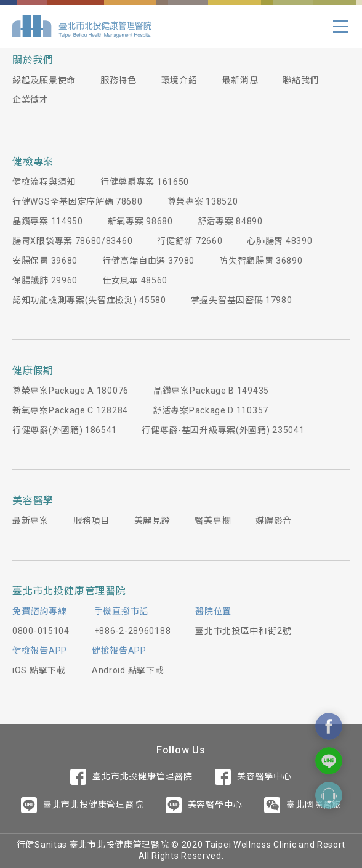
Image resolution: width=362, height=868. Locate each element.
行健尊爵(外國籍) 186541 (65, 430)
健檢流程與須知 (44, 182)
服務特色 (119, 80)
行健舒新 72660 (190, 241)
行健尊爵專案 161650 (145, 182)
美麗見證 (152, 521)
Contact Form (329, 795)
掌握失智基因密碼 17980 (242, 300)
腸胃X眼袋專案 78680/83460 (72, 241)
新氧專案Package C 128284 (70, 410)
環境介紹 (179, 80)
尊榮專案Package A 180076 (70, 391)
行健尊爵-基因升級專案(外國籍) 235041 (223, 430)
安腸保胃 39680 (45, 261)
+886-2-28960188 (133, 631)
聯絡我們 (301, 80)
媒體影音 (274, 521)
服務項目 (91, 521)
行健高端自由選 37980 (148, 261)
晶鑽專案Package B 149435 (211, 391)
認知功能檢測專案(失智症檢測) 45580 (89, 300)
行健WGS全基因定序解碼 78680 (78, 201)
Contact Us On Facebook (329, 726)
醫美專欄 (213, 521)
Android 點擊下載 (128, 670)
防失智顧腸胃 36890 (261, 261)
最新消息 (240, 80)
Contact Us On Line (329, 761)
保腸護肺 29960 (45, 280)
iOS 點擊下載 (39, 670)
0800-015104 (41, 631)
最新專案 (30, 521)
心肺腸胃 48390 (280, 241)
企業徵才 (30, 100)
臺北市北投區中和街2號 (243, 631)
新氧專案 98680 (140, 221)
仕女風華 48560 (135, 280)
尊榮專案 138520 (203, 201)
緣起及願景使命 (44, 80)
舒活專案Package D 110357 (211, 410)
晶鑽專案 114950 (48, 221)
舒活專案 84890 (230, 221)
